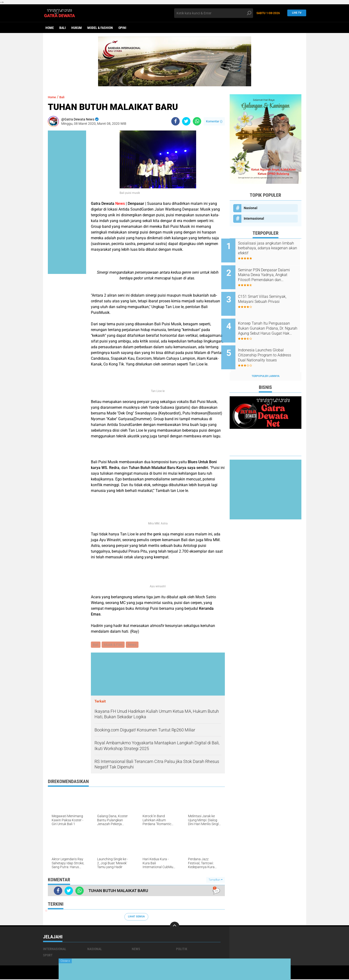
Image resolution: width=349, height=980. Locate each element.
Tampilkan (216, 880)
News (134, 645)
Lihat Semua (136, 917)
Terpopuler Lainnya (266, 363)
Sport (48, 956)
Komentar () (214, 121)
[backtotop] (175, 927)
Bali (63, 28)
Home (50, 28)
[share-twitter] (186, 121)
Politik (182, 949)
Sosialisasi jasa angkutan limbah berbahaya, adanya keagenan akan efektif (269, 248)
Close (65, 961)
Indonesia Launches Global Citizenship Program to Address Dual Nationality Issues (269, 345)
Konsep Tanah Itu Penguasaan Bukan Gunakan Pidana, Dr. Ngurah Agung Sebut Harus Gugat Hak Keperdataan (271, 321)
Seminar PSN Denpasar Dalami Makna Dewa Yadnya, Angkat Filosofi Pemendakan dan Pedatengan (271, 272)
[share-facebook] (175, 121)
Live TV (295, 13)
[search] (214, 13)
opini (122, 28)
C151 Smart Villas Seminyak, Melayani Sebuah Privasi (271, 294)
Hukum (77, 28)
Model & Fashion (100, 28)
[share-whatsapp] (197, 121)
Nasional (251, 208)
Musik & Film (114, 645)
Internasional (254, 218)
